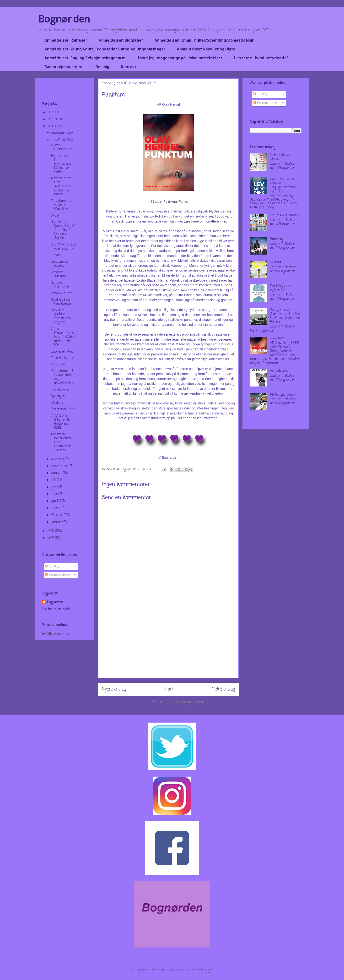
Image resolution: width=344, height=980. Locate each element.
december (59, 133)
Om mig (102, 67)
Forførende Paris (63, 409)
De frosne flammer (285, 215)
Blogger (207, 970)
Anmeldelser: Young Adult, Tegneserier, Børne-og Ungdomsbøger (105, 49)
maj (55, 494)
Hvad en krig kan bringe (61, 302)
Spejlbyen (58, 396)
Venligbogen (279, 371)
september (60, 466)
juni (55, 487)
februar (58, 515)
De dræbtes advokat (59, 264)
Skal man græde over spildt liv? (63, 247)
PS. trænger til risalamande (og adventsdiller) (62, 377)
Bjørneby (277, 239)
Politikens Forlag (176, 201)
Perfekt (276, 263)
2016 (51, 127)
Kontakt (129, 67)
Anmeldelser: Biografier (121, 40)
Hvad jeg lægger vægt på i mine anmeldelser (180, 58)
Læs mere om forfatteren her (205, 221)
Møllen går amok (283, 395)
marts (56, 508)
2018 (51, 112)
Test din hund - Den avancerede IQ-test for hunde (62, 186)
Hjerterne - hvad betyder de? (261, 58)
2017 (51, 119)
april (55, 501)
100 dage (57, 403)
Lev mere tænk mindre (282, 181)
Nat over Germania (60, 285)
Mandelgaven (61, 390)
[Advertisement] (168, 644)
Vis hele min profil (56, 609)
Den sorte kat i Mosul (281, 157)
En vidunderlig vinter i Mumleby (61, 205)
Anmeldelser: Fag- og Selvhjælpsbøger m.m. (85, 58)
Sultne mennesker (61, 147)
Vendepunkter (61, 293)
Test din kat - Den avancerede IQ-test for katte (61, 164)
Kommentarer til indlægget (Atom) (178, 702)
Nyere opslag (114, 689)
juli (54, 480)
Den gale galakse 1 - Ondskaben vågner (61, 316)
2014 (51, 538)
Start (168, 689)
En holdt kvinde (62, 358)
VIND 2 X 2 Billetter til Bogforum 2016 (60, 422)
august (57, 473)
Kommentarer (58, 575)
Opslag (52, 567)
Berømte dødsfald (59, 274)
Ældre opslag (223, 689)
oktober (57, 459)
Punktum (58, 365)
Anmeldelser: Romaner (66, 40)
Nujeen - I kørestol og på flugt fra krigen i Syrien (63, 230)
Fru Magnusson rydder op (282, 288)
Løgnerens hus (62, 352)
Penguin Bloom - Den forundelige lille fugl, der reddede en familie (285, 316)
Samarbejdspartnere (64, 67)
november (59, 140)
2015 (51, 531)
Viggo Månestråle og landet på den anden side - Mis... (63, 337)
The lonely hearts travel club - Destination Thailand (62, 442)
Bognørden (64, 19)
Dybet (55, 216)
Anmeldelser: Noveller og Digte (206, 49)
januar (57, 522)
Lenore (56, 255)
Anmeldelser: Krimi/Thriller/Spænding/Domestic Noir (204, 40)
